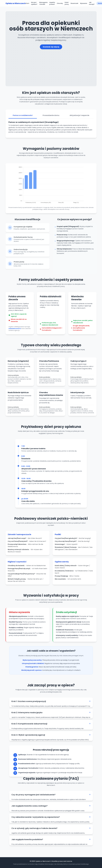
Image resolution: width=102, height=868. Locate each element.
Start (27, 3)
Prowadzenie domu (51, 118)
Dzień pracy (67, 3)
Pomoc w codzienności (23, 118)
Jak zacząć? (92, 3)
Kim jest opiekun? (34, 3)
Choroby (60, 3)
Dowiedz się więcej (51, 47)
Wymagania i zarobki (43, 3)
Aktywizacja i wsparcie (79, 118)
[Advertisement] (51, 63)
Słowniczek (74, 3)
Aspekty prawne (52, 3)
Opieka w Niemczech (16, 3)
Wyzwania (84, 3)
